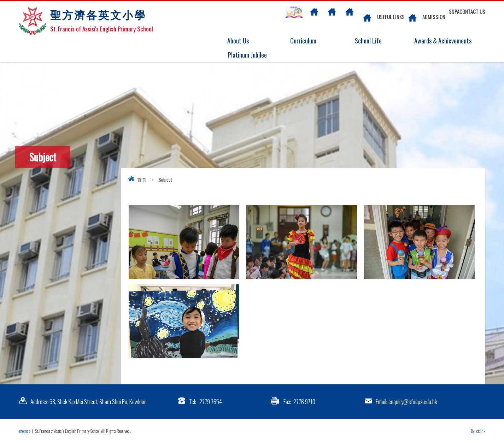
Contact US (472, 11)
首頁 (142, 179)
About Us (242, 41)
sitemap (25, 431)
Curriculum (308, 41)
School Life (373, 41)
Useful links (391, 17)
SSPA (454, 11)
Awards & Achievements (441, 41)
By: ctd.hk (478, 431)
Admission (434, 17)
